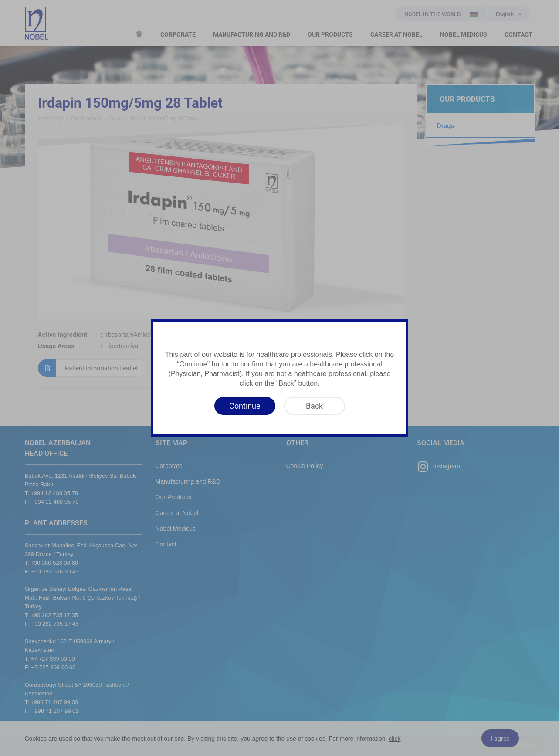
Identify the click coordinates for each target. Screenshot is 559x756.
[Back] (315, 406)
